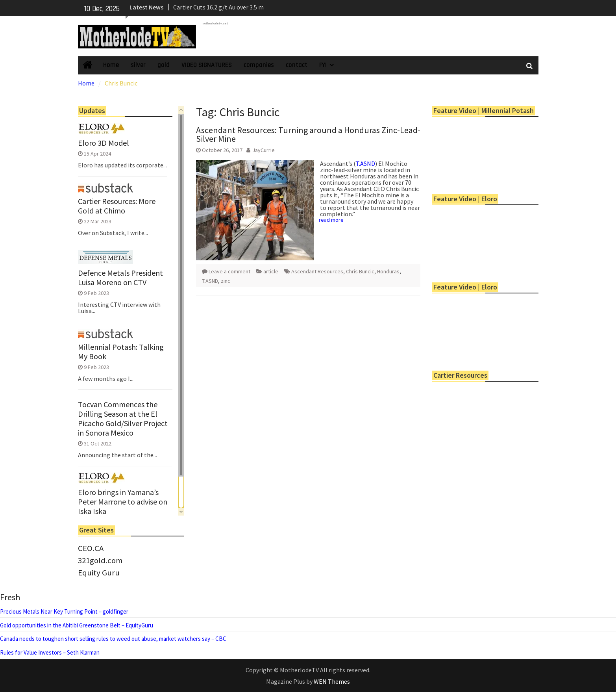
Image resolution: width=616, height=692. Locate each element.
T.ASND (365, 163)
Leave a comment (229, 271)
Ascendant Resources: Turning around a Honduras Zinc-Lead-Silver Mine (308, 134)
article (271, 271)
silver (138, 65)
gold (164, 65)
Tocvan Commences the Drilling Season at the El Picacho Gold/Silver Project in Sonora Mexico (123, 419)
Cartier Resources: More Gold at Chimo (117, 206)
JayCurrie (264, 150)
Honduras (388, 271)
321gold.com (100, 560)
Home (111, 65)
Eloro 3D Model (104, 143)
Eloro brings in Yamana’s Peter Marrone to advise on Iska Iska (123, 502)
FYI (323, 65)
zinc (226, 281)
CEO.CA (91, 548)
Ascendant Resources (317, 271)
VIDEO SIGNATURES (207, 65)
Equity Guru (99, 573)
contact (297, 65)
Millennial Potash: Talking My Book (121, 352)
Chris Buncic (360, 271)
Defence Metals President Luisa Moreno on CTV (120, 278)
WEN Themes (332, 681)
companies (259, 65)
